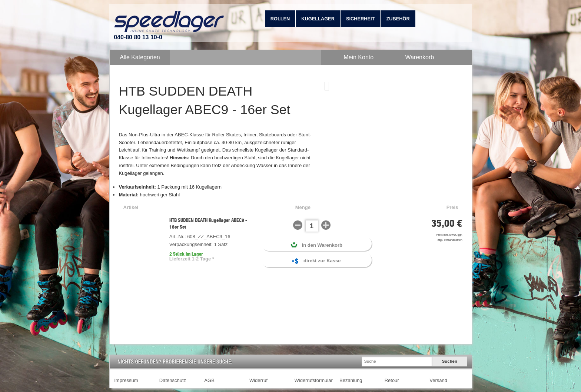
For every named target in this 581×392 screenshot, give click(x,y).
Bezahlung (351, 380)
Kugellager (318, 19)
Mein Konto (358, 57)
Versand (438, 380)
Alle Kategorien (140, 57)
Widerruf (258, 380)
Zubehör (398, 19)
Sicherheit (361, 19)
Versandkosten (453, 240)
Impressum (126, 380)
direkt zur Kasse (316, 261)
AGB (209, 380)
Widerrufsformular (314, 380)
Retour (392, 380)
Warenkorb (419, 57)
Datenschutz (173, 380)
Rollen (280, 19)
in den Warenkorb (316, 245)
